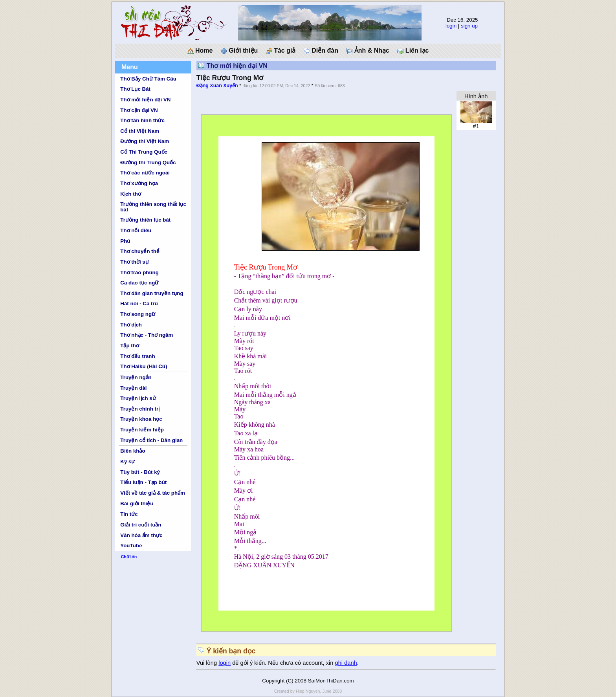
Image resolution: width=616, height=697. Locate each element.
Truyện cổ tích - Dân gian (151, 440)
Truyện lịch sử (138, 398)
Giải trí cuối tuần (141, 525)
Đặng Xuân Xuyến (217, 86)
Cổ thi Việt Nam (140, 131)
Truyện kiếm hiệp (142, 430)
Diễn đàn (321, 51)
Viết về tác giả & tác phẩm (153, 493)
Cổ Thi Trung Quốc (144, 152)
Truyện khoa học (141, 419)
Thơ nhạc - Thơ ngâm (147, 335)
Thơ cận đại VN (139, 110)
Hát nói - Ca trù (139, 304)
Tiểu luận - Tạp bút (143, 482)
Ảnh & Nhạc (368, 51)
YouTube (131, 546)
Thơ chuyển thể (140, 251)
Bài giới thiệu (137, 503)
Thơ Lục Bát (135, 89)
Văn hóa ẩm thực (141, 535)
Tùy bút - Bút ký (140, 472)
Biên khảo (133, 451)
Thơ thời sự (134, 262)
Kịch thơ (130, 194)
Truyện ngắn (136, 377)
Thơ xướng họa (139, 183)
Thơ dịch (131, 325)
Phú (125, 241)
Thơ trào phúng (139, 272)
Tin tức (129, 514)
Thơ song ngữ (138, 314)
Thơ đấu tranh (137, 356)
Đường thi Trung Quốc (148, 162)
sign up (469, 26)
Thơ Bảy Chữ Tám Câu (148, 79)
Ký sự (127, 461)
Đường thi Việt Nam (145, 141)
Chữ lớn (129, 557)
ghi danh (346, 663)
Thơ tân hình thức (142, 120)
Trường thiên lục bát (145, 220)
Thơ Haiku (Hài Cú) (144, 366)
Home (200, 51)
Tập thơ (130, 346)
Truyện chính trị (140, 409)
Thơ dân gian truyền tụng (152, 293)
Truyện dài (133, 388)
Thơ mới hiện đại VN (145, 100)
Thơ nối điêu (136, 230)
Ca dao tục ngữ (139, 283)
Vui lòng (208, 663)
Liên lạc (413, 51)
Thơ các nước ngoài (145, 173)
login (451, 26)
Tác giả (281, 51)
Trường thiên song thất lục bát (153, 207)
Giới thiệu (239, 51)
